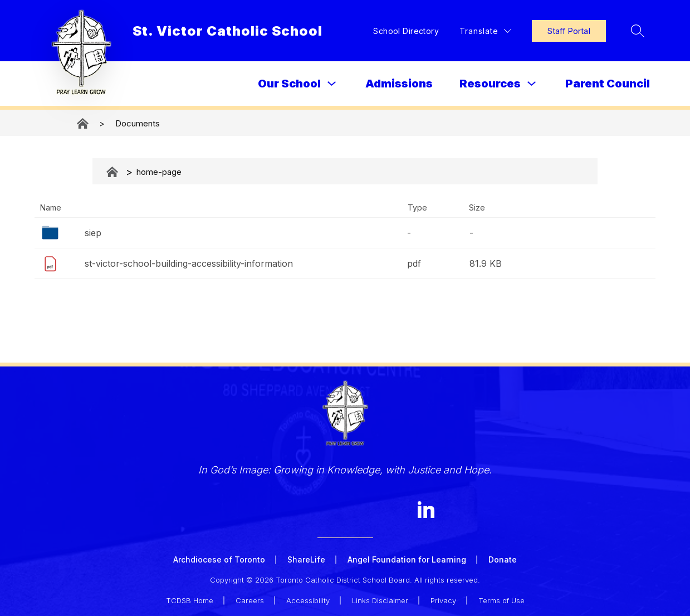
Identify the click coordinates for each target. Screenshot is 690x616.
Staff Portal (569, 31)
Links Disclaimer (380, 600)
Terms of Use (501, 600)
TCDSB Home (190, 600)
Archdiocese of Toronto (219, 559)
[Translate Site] (485, 31)
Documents (138, 123)
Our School (289, 84)
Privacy (443, 600)
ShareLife (306, 559)
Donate (503, 559)
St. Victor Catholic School (84, 123)
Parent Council (608, 84)
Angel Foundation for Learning (407, 559)
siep (93, 233)
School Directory (406, 31)
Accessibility (308, 600)
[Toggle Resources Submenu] (532, 84)
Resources (490, 84)
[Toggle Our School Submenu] (332, 84)
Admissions (399, 84)
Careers (250, 600)
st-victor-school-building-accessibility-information (189, 263)
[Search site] (638, 31)
